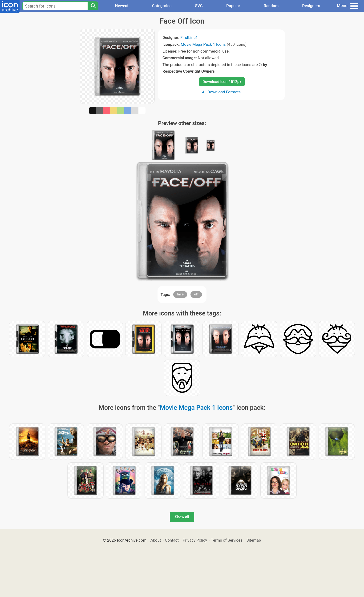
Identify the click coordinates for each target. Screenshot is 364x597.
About (156, 540)
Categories (162, 6)
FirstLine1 (189, 37)
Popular (233, 6)
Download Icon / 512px (222, 82)
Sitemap (254, 540)
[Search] (93, 6)
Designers (311, 6)
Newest (122, 6)
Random (271, 6)
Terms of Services (227, 540)
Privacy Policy (195, 540)
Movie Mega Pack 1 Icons (203, 44)
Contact (172, 540)
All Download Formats (221, 92)
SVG (199, 6)
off (196, 294)
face (180, 294)
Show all (182, 517)
